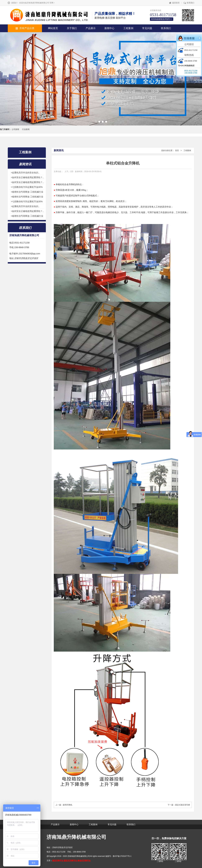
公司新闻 (15, 129)
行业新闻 (26, 129)
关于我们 (72, 28)
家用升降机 (68, 805)
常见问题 (147, 28)
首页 (177, 150)
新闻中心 (109, 28)
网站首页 (53, 28)
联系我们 (189, 3)
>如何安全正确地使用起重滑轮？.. (27, 177)
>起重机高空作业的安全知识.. (25, 173)
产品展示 (91, 28)
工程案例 (128, 28)
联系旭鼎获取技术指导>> (162, 19)
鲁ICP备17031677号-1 (122, 856)
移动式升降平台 (84, 861)
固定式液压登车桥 (183, 805)
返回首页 (174, 3)
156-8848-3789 (187, 61)
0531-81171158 (188, 50)
